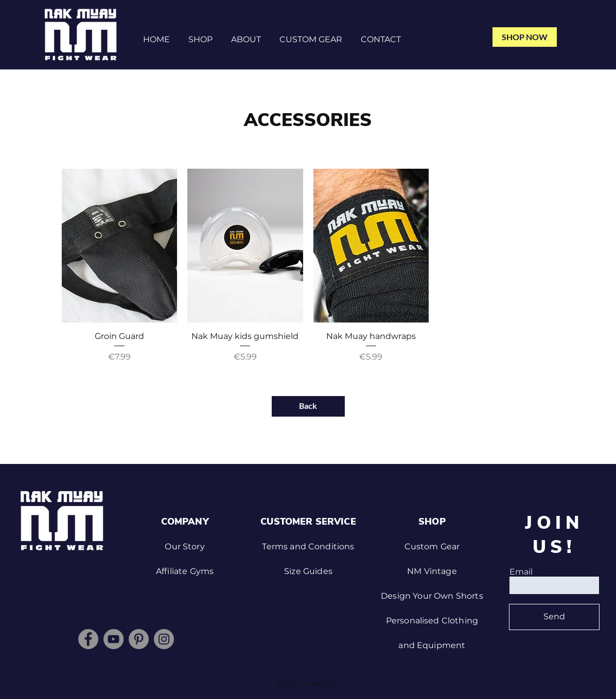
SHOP (432, 522)
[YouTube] (113, 639)
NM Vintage (432, 571)
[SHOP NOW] (525, 37)
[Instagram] (164, 639)
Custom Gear (432, 546)
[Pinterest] (139, 639)
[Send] (554, 617)
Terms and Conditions (308, 546)
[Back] (308, 406)
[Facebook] (88, 639)
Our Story (184, 546)
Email (521, 572)
